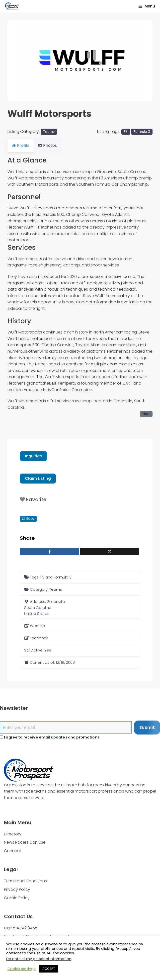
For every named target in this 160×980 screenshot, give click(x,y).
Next (146, 414)
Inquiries (33, 456)
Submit (147, 727)
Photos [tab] (50, 145)
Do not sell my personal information (39, 959)
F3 (126, 132)
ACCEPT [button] (49, 969)
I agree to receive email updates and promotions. (50, 737)
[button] (18, 61)
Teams (49, 132)
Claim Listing (38, 478)
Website (38, 626)
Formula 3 (142, 132)
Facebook (39, 638)
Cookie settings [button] (22, 969)
